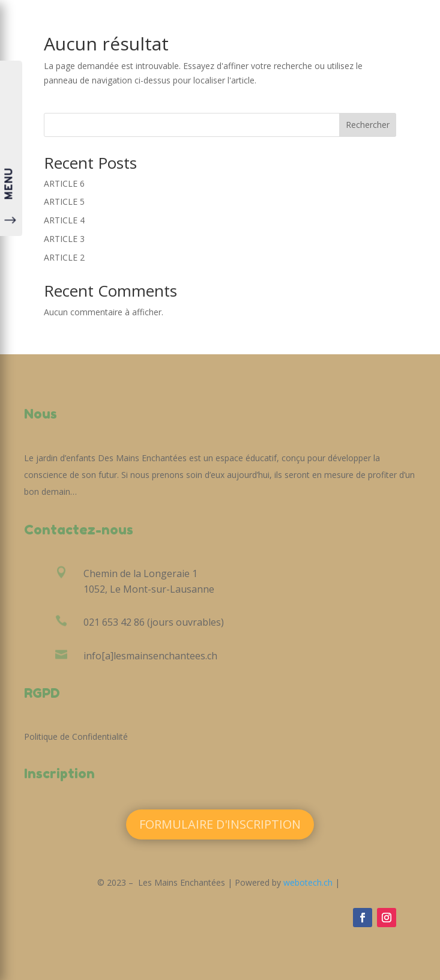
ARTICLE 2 (64, 257)
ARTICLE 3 (64, 239)
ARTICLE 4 (64, 220)
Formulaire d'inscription (220, 824)
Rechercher (368, 125)
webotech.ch (308, 882)
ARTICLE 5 (64, 201)
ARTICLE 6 (64, 183)
